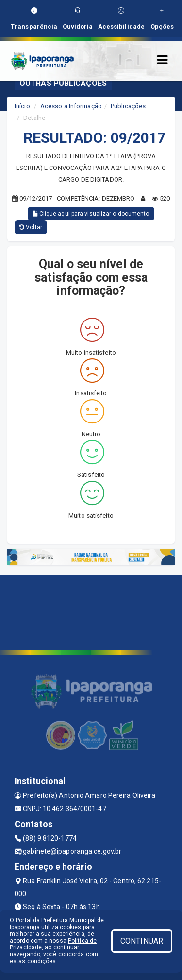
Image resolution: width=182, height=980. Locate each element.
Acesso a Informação (71, 106)
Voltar (31, 227)
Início (22, 106)
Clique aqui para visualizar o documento (91, 214)
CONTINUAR (142, 941)
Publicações (128, 106)
